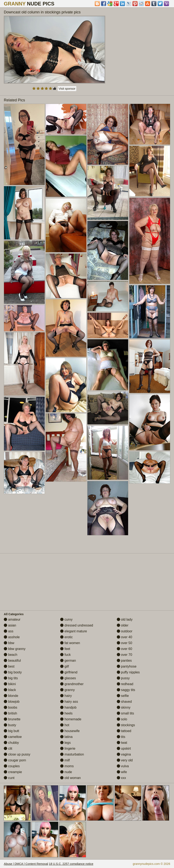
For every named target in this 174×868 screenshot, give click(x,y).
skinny (124, 707)
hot (65, 725)
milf (65, 760)
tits (121, 737)
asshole (12, 637)
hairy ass (69, 702)
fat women (70, 643)
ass (8, 631)
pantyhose (127, 666)
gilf (64, 666)
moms (67, 766)
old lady (125, 619)
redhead (125, 684)
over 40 (125, 637)
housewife (70, 731)
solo (122, 719)
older (123, 625)
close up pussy (17, 754)
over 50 (125, 643)
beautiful (12, 661)
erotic (66, 637)
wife (122, 772)
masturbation (72, 754)
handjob (68, 707)
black (10, 690)
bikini (10, 684)
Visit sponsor (67, 89)
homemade (71, 719)
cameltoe (13, 737)
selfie (123, 696)
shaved (124, 702)
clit (8, 749)
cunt (9, 778)
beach (10, 655)
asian (10, 625)
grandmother (72, 684)
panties (124, 661)
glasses (68, 678)
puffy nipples (128, 672)
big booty (13, 672)
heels (66, 713)
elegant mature (73, 631)
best (9, 666)
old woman (70, 778)
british (10, 713)
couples (12, 766)
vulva (123, 766)
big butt (11, 731)
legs (65, 743)
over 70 (125, 655)
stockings (126, 725)
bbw (9, 643)
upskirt (124, 749)
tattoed (124, 731)
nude (66, 772)
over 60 (125, 649)
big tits (11, 678)
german (68, 661)
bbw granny (15, 649)
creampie (13, 772)
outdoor (125, 631)
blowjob (12, 702)
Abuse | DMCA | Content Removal (26, 864)
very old (125, 760)
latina (66, 737)
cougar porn (15, 760)
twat (122, 743)
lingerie (68, 749)
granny (67, 690)
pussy (123, 678)
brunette (12, 719)
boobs (10, 707)
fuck (65, 655)
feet (65, 649)
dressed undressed (77, 625)
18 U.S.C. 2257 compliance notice (71, 864)
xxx (121, 778)
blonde (11, 696)
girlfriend (69, 672)
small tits (125, 713)
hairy (66, 696)
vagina (124, 754)
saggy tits (126, 690)
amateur (12, 619)
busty (10, 725)
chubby (11, 743)
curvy (66, 619)
